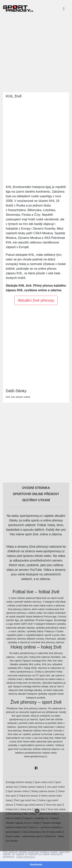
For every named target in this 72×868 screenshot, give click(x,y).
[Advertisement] (36, 53)
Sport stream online (18, 791)
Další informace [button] (26, 857)
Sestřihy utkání (36, 500)
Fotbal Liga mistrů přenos (30, 805)
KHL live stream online (18, 397)
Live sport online (56, 787)
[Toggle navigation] (64, 8)
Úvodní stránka (36, 488)
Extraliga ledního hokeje (19, 782)
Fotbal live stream (28, 796)
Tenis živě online (56, 809)
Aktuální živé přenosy (36, 300)
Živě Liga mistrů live (25, 800)
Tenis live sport (54, 805)
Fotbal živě (12, 809)
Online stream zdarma (32, 787)
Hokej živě (26, 809)
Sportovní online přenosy (36, 494)
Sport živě (39, 809)
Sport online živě (44, 782)
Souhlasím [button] (36, 865)
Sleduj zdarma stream (43, 791)
